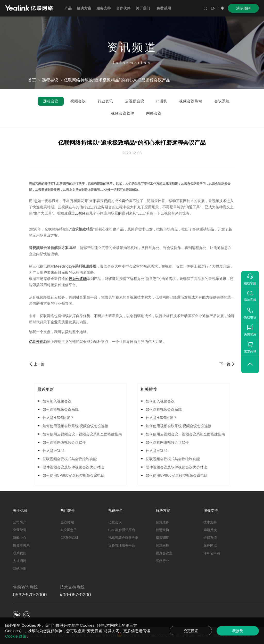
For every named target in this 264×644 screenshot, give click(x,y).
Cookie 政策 (16, 636)
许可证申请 (212, 553)
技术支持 (210, 522)
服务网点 (210, 545)
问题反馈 (210, 530)
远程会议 (50, 80)
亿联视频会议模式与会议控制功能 (70, 459)
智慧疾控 (162, 545)
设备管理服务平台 (122, 545)
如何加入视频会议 (57, 401)
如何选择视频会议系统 (61, 409)
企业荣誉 (20, 530)
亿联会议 (115, 522)
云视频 (80, 213)
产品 (68, 8)
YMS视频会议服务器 (123, 538)
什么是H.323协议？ (58, 418)
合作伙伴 (123, 8)
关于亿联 (20, 510)
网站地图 (20, 568)
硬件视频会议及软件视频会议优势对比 (73, 467)
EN (213, 8)
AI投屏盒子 (69, 530)
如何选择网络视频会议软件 (64, 442)
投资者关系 (21, 545)
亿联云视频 (38, 341)
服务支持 (104, 8)
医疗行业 (162, 561)
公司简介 (20, 522)
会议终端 (67, 522)
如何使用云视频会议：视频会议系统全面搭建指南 (82, 434)
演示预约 (243, 8)
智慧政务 (162, 522)
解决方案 (84, 8)
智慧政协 (162, 530)
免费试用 (164, 8)
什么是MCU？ (54, 451)
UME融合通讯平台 (122, 530)
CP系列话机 (69, 538)
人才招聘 (20, 561)
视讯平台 (115, 510)
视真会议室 (164, 553)
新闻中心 (20, 538)
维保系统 (210, 538)
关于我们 (143, 8)
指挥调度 (162, 538)
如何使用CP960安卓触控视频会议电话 (73, 475)
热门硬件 (68, 510)
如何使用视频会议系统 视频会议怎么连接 (75, 426)
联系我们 (20, 553)
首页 (32, 80)
